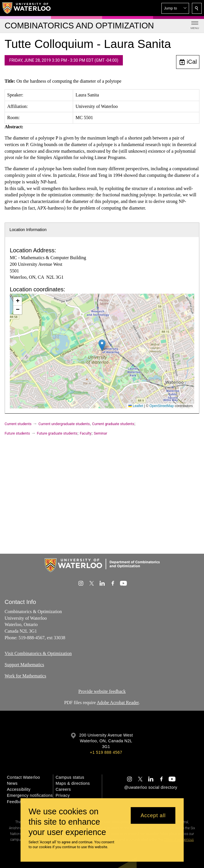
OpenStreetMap (162, 406)
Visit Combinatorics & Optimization (38, 653)
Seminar (100, 433)
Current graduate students (113, 424)
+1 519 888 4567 (106, 752)
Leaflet (136, 406)
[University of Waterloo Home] (27, 8)
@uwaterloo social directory (151, 787)
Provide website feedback (102, 691)
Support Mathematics (24, 664)
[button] (175, 8)
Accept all (153, 815)
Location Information (28, 230)
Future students (17, 433)
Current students (18, 424)
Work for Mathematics (25, 676)
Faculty (85, 433)
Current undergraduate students (64, 424)
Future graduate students (57, 433)
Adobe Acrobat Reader (118, 703)
